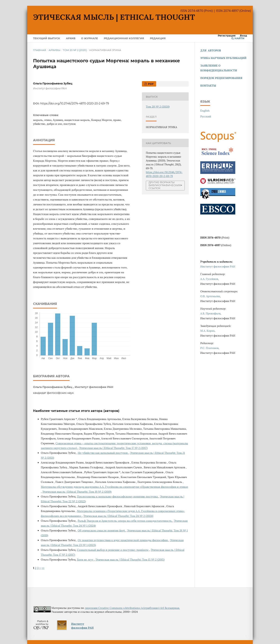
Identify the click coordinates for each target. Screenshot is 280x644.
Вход (243, 36)
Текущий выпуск (47, 38)
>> (43, 568)
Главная (40, 50)
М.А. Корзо (207, 331)
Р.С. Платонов (209, 348)
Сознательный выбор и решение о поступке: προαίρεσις (113, 550)
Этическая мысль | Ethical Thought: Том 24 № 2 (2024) (118, 516)
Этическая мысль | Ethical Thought (114, 17)
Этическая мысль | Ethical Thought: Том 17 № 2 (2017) (113, 448)
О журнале (90, 38)
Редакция (158, 38)
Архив (71, 38)
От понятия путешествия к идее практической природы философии (123, 540)
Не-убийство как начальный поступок (103, 453)
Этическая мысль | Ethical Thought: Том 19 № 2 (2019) (77, 492)
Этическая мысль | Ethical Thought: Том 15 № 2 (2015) (130, 560)
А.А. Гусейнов (209, 279)
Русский (206, 116)
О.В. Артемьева (210, 296)
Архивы (55, 50)
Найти (238, 38)
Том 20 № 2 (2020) (75, 50)
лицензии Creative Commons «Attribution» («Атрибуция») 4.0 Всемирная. (132, 608)
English (205, 111)
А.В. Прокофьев (210, 313)
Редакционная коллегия (124, 38)
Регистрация (227, 36)
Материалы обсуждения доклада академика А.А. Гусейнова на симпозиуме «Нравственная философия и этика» (115, 487)
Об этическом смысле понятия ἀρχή (102, 530)
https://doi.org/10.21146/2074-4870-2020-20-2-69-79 (75, 103)
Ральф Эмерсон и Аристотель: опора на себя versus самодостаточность (125, 521)
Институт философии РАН (218, 266)
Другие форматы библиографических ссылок (165, 185)
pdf (150, 84)
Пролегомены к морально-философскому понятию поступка (118, 496)
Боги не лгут (86, 560)
